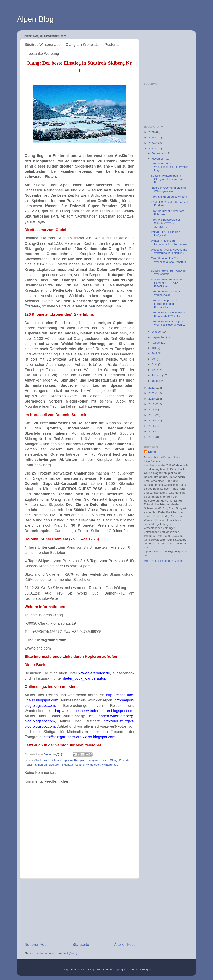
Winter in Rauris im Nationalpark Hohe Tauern (169, 242)
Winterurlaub (110, 765)
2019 (152, 404)
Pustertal (124, 760)
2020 (152, 399)
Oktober (157, 332)
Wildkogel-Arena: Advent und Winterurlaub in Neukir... (169, 251)
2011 (152, 437)
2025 (152, 138)
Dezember (159, 153)
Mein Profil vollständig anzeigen (164, 561)
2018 (152, 409)
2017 (152, 415)
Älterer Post (124, 944)
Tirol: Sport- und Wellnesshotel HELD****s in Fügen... (170, 167)
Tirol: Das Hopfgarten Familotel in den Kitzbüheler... (164, 304)
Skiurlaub (68, 765)
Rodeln (29, 765)
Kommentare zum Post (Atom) (58, 953)
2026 (152, 132)
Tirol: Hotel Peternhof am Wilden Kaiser (167, 293)
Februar (157, 375)
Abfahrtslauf (42, 760)
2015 (152, 426)
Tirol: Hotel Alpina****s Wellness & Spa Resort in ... (168, 262)
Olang (114, 760)
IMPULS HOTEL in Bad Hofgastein (166, 234)
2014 (152, 431)
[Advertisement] (79, 910)
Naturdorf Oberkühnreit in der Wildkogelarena (169, 189)
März (155, 370)
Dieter (152, 452)
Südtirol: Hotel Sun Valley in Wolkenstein (168, 272)
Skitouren (54, 765)
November (159, 159)
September (159, 337)
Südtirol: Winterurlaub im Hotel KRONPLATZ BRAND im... (166, 283)
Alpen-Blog (35, 19)
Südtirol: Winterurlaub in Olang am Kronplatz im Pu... (167, 179)
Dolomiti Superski (62, 760)
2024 (152, 143)
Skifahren (41, 765)
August (156, 343)
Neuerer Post (36, 944)
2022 (152, 388)
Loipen (104, 760)
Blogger (147, 970)
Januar (156, 381)
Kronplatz (80, 760)
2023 (152, 149)
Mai (154, 359)
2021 (152, 393)
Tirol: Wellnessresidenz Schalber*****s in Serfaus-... (165, 223)
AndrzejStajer (117, 970)
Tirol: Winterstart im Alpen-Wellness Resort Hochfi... (168, 323)
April (155, 364)
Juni (155, 353)
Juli (154, 348)
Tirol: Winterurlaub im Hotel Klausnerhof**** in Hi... (168, 314)
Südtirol (80, 765)
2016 (152, 420)
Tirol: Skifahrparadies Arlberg (169, 197)
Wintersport (93, 765)
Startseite (81, 944)
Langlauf (93, 760)
